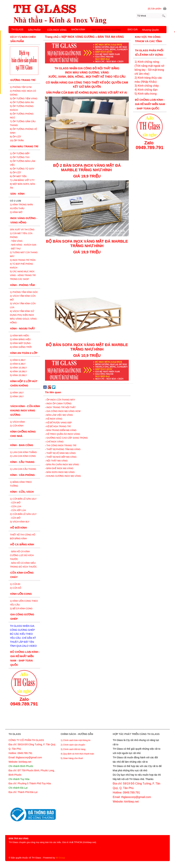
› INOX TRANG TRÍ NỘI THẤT (60, 407)
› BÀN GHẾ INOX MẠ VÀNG (59, 468)
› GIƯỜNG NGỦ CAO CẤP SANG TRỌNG (66, 438)
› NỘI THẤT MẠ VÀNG (56, 461)
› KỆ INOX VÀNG (54, 419)
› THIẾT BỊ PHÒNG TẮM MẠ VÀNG (63, 449)
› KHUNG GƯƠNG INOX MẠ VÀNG (63, 476)
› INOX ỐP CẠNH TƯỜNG (58, 404)
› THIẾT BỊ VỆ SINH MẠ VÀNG (60, 453)
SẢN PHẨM (34, 30)
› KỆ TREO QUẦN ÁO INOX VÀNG (63, 434)
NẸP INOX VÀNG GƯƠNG (106, 30)
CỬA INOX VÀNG (57, 30)
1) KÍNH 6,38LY (18, 360)
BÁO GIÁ (133, 29)
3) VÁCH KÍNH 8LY (20, 522)
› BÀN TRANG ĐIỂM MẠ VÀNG (61, 430)
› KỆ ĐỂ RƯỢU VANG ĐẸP (58, 423)
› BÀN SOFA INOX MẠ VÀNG (60, 472)
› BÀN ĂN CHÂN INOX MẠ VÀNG (62, 464)
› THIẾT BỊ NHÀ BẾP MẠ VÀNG (61, 457)
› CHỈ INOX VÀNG (54, 442)
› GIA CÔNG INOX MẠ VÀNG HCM (63, 411)
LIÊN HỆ (16, 37)
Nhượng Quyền (151, 30)
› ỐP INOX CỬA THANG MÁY (60, 400)
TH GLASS (17, 29)
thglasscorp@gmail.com (136, 797)
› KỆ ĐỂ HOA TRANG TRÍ (58, 426)
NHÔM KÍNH (78, 29)
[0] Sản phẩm (155, 9)
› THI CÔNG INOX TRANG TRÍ (61, 445)
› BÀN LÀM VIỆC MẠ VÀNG (59, 415)
